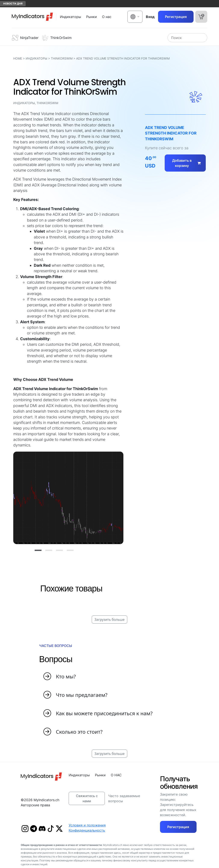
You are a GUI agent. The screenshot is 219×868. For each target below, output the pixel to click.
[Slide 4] (70, 550)
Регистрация (176, 17)
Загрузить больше (110, 620)
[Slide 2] (49, 550)
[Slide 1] (38, 550)
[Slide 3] (59, 550)
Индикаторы (36, 58)
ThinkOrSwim (62, 58)
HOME (18, 58)
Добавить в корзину (187, 163)
